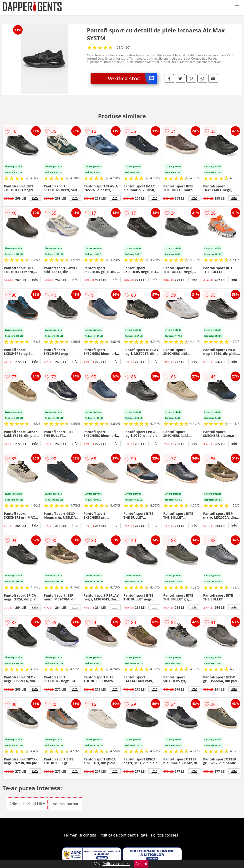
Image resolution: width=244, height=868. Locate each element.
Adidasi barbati (66, 804)
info (35, 198)
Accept (141, 864)
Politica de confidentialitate (124, 835)
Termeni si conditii (80, 835)
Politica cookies (165, 835)
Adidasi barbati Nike (27, 804)
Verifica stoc (132, 78)
